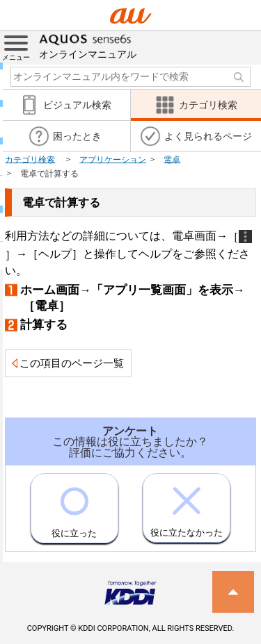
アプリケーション (113, 159)
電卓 (172, 159)
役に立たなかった (187, 506)
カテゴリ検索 (30, 159)
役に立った (74, 506)
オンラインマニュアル (88, 45)
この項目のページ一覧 (72, 363)
